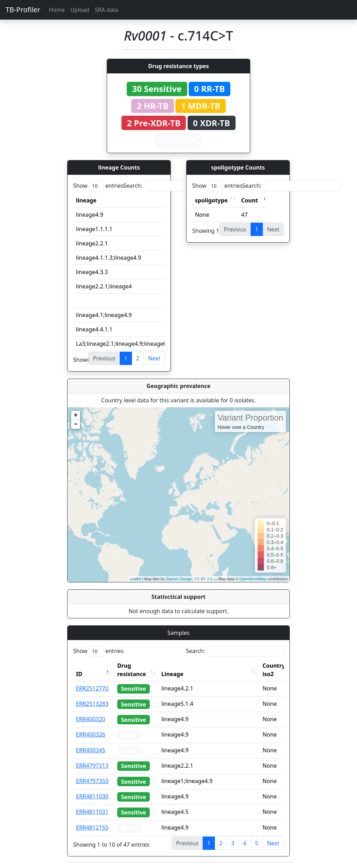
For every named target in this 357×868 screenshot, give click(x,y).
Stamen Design (179, 579)
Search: (172, 186)
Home (57, 10)
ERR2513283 (92, 704)
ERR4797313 (92, 766)
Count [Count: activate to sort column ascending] (250, 200)
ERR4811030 (92, 796)
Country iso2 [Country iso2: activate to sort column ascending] (274, 670)
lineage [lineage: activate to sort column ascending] (86, 200)
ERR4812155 (92, 827)
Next (154, 358)
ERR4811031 (92, 812)
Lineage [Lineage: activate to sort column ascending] (172, 674)
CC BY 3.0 (203, 579)
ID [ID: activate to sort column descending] (79, 674)
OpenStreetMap (253, 579)
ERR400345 (91, 750)
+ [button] (76, 415)
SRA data (107, 10)
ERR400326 (91, 734)
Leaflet (135, 579)
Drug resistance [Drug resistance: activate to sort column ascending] (132, 670)
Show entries (98, 186)
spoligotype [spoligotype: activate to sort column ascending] (211, 200)
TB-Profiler (23, 10)
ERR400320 (91, 719)
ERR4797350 (92, 781)
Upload (80, 10)
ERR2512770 (92, 688)
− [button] (76, 424)
